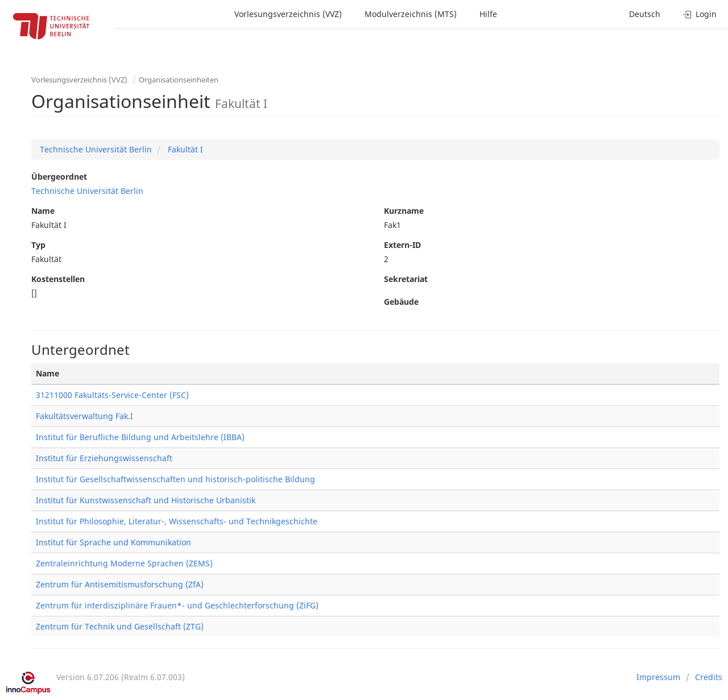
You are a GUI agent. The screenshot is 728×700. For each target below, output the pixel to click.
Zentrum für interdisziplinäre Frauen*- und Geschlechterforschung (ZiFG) (177, 605)
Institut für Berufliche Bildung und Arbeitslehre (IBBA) (140, 437)
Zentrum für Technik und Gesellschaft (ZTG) (120, 626)
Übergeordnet (59, 177)
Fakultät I (184, 149)
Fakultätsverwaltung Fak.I (84, 416)
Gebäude (401, 302)
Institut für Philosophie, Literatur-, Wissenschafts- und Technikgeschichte (177, 521)
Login (700, 14)
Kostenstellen (58, 279)
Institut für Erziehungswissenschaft (104, 458)
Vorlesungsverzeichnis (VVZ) (288, 14)
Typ (38, 245)
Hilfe (488, 14)
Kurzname (404, 211)
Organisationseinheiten (179, 80)
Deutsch (645, 14)
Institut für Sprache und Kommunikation (113, 542)
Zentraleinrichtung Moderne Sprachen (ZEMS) (124, 563)
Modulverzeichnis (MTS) (411, 14)
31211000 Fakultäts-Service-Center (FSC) (112, 395)
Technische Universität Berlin (96, 149)
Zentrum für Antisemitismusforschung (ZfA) (120, 584)
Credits (709, 677)
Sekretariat (406, 279)
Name (43, 211)
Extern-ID (402, 245)
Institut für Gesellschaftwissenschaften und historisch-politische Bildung (175, 479)
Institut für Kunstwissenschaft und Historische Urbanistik (146, 500)
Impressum (658, 677)
